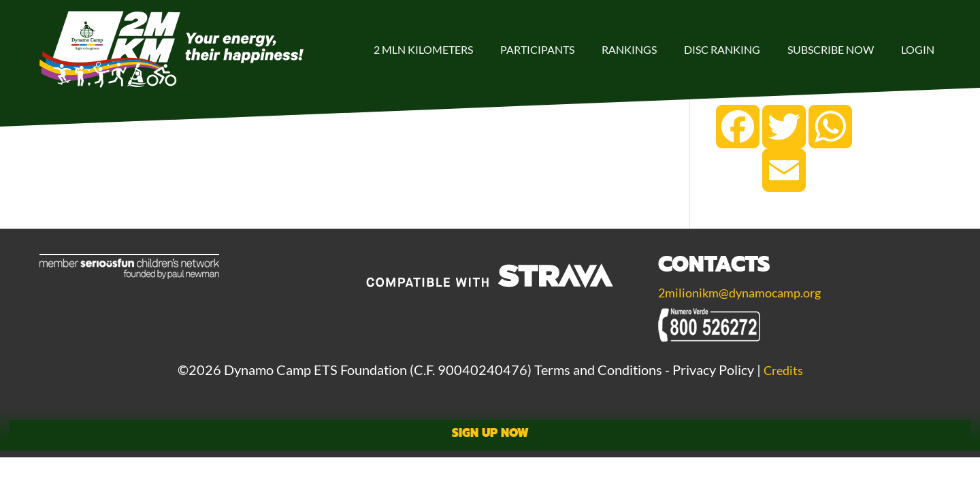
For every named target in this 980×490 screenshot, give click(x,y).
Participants (537, 49)
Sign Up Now (490, 434)
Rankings (629, 49)
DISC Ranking (722, 49)
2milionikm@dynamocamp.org (747, 292)
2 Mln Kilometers (423, 49)
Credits (783, 370)
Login (918, 49)
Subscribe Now (831, 49)
